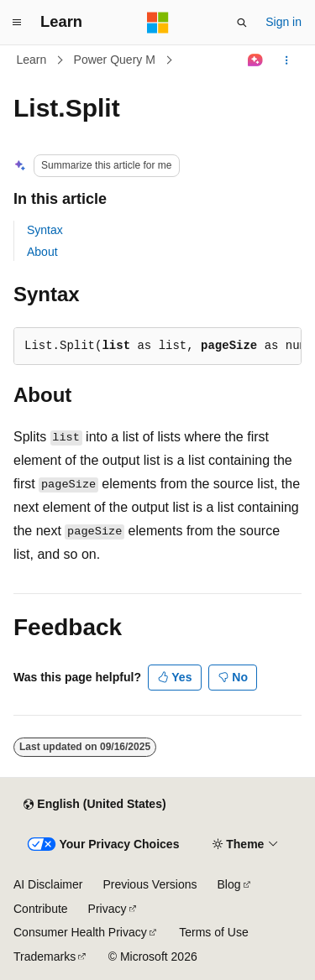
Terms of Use (213, 932)
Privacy (108, 909)
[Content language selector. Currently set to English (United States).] (94, 805)
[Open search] (242, 23)
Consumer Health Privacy (80, 932)
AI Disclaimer (48, 884)
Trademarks (45, 957)
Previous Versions (150, 884)
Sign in (283, 22)
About (42, 252)
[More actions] (287, 60)
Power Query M (115, 60)
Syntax (45, 230)
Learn (32, 60)
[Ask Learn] (256, 60)
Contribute (41, 909)
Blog (229, 884)
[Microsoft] (158, 23)
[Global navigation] (17, 23)
